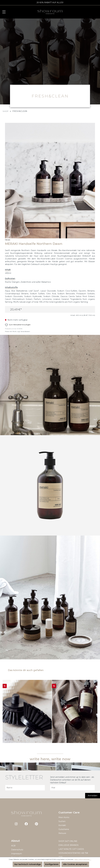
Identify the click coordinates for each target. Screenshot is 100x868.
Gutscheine (64, 829)
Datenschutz (17, 850)
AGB (13, 846)
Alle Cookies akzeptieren (75, 864)
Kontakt (62, 825)
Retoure (62, 833)
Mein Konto (64, 817)
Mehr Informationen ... (83, 859)
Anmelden (93, 796)
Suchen (62, 821)
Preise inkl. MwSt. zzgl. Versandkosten (18, 331)
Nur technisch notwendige (28, 864)
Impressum (17, 854)
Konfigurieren (52, 864)
